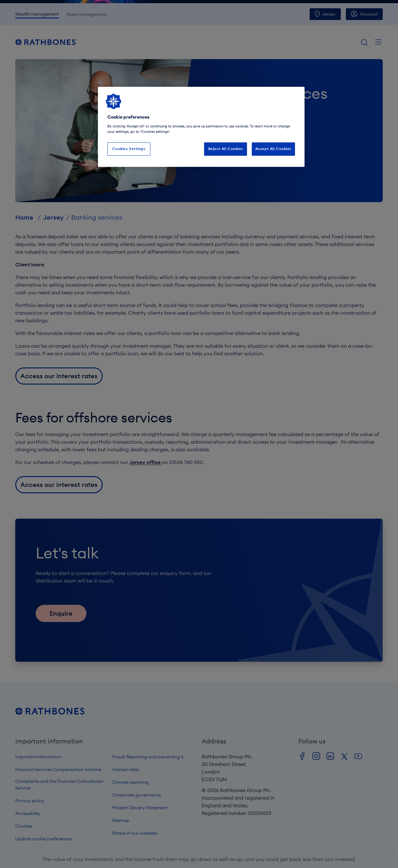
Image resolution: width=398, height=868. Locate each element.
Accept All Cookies (273, 149)
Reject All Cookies (226, 149)
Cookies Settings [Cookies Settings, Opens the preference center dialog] (129, 149)
